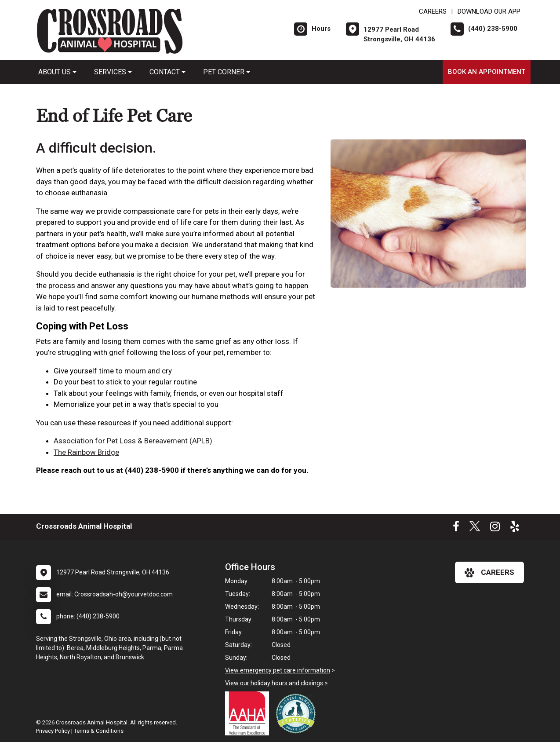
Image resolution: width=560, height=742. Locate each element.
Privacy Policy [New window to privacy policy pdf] (53, 731)
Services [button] (113, 72)
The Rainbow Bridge (86, 452)
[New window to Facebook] (456, 528)
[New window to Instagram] (495, 528)
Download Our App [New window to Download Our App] (489, 11)
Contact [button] (167, 72)
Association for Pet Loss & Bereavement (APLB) (133, 441)
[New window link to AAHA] (249, 713)
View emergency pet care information (278, 670)
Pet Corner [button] (227, 72)
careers (489, 573)
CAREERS (433, 11)
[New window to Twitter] (475, 528)
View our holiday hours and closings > (276, 683)
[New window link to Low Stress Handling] (298, 713)
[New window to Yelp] (515, 528)
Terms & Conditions (99, 731)
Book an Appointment (487, 72)
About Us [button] (57, 72)
